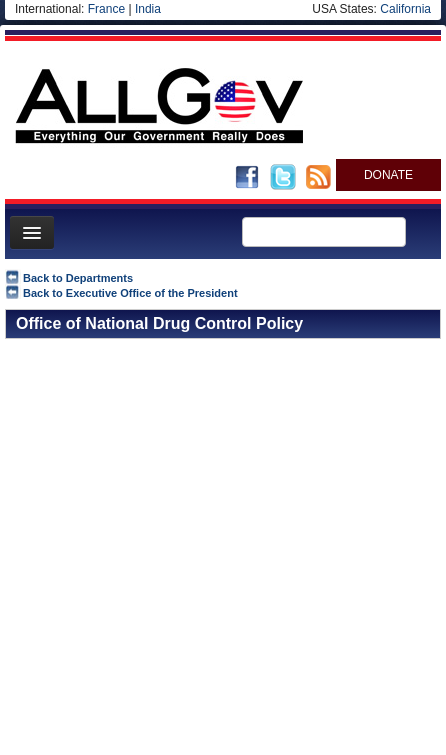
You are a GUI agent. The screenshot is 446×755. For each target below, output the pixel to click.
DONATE (388, 175)
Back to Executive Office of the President (130, 293)
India (148, 9)
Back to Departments (78, 278)
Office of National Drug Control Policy (159, 323)
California (405, 9)
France (106, 9)
